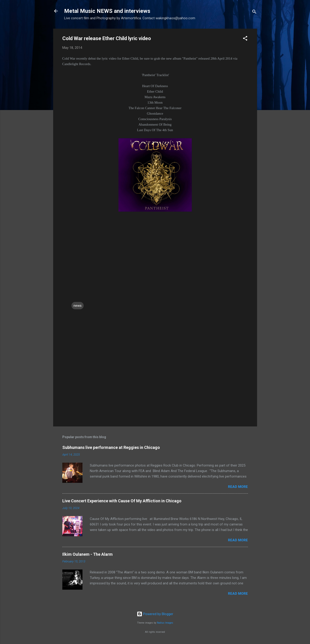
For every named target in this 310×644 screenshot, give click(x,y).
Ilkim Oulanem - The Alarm (88, 554)
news (78, 306)
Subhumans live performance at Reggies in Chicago (111, 447)
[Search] (254, 12)
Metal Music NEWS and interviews (107, 11)
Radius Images (165, 623)
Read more (238, 487)
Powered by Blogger (155, 614)
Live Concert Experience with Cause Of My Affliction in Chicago (122, 501)
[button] (245, 39)
